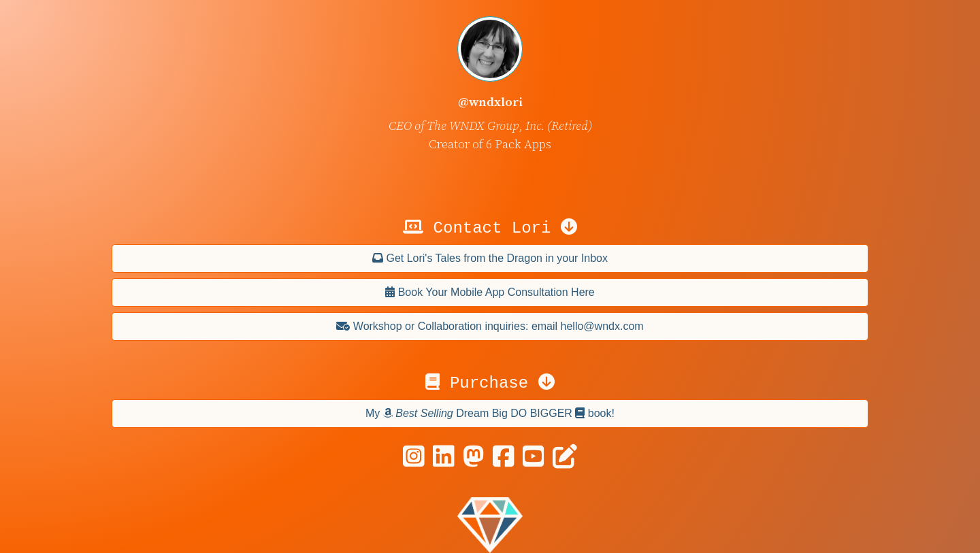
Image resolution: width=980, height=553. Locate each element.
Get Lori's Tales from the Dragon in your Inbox (490, 258)
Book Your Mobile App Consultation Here (490, 292)
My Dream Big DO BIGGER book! (490, 413)
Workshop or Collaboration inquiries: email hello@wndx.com (490, 326)
